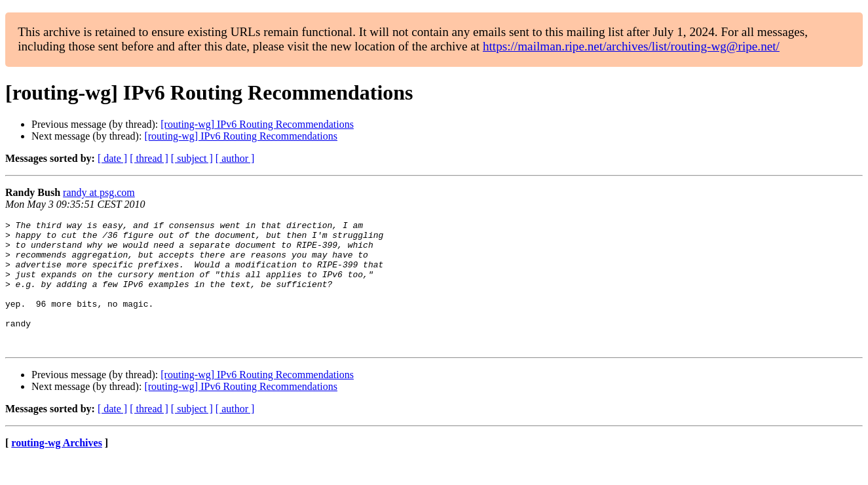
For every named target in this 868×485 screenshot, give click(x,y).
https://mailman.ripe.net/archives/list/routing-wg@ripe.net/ (631, 46)
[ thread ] (149, 158)
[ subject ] (192, 158)
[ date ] (112, 158)
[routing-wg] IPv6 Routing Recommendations (257, 124)
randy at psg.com (99, 192)
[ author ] (235, 158)
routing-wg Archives (57, 468)
